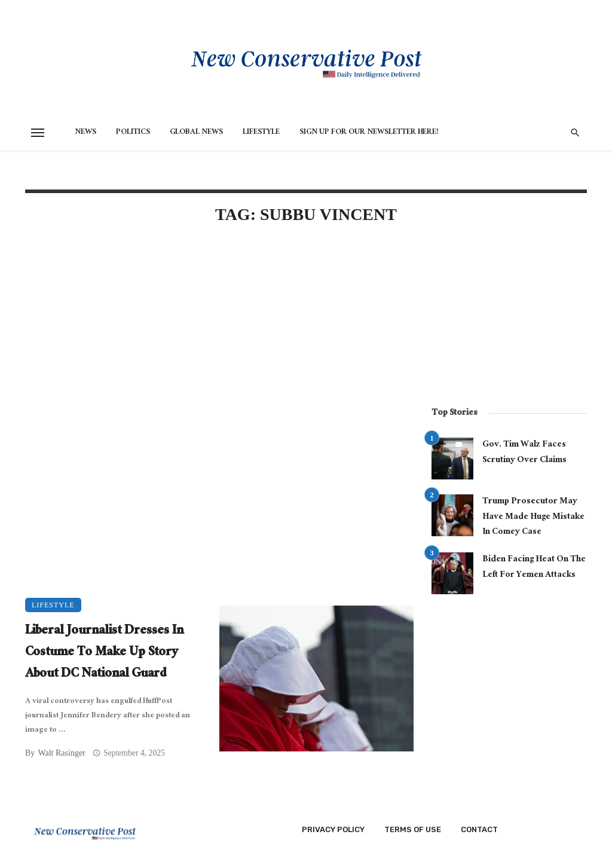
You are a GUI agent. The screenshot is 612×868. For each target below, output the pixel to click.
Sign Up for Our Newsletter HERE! (369, 133)
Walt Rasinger (61, 753)
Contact (479, 829)
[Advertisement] (219, 337)
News (85, 133)
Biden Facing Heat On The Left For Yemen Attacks (534, 568)
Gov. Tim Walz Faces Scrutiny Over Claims (524, 453)
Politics (133, 133)
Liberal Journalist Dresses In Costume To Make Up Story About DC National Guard (104, 653)
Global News (196, 133)
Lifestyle (261, 133)
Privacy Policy (333, 829)
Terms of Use (413, 829)
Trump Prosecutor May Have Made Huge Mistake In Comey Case (533, 517)
